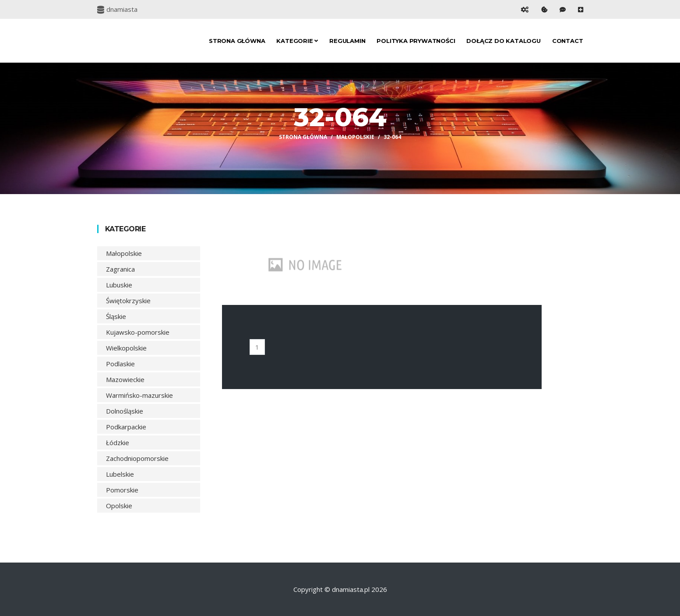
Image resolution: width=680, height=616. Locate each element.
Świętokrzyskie (128, 301)
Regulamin (347, 41)
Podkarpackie (126, 427)
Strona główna (237, 41)
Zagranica (120, 269)
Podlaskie (120, 364)
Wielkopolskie (126, 348)
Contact (568, 41)
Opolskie (119, 506)
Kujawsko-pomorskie (138, 332)
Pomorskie (122, 490)
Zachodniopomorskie (137, 458)
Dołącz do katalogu (503, 41)
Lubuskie (119, 285)
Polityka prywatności (416, 41)
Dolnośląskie (125, 411)
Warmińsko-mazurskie (139, 395)
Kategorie (297, 41)
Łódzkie (118, 443)
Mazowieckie (125, 379)
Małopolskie (355, 137)
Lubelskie (120, 474)
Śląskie (116, 316)
